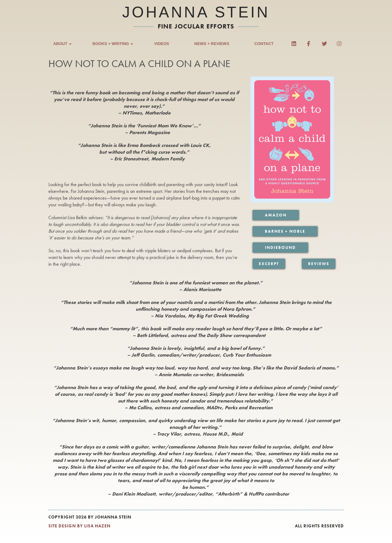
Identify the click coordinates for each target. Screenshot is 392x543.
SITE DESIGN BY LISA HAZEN (79, 527)
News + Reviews (212, 44)
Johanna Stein (196, 12)
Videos (162, 44)
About (63, 45)
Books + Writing (113, 45)
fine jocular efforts (196, 26)
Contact (264, 44)
